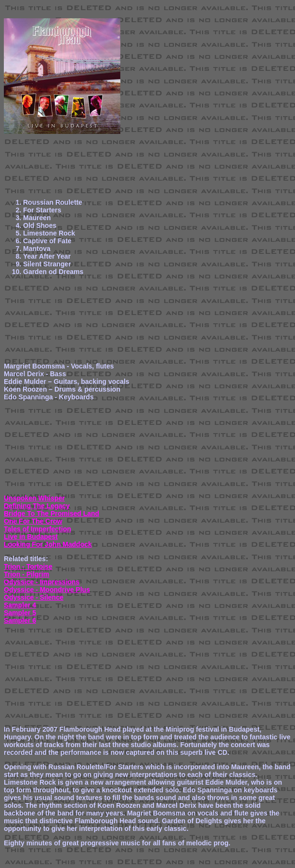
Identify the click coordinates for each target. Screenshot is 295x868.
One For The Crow (33, 521)
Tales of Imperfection (38, 529)
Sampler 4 (20, 605)
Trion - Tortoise (28, 566)
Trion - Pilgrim (26, 574)
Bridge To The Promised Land (51, 513)
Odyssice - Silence (34, 597)
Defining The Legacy (37, 506)
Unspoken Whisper (34, 498)
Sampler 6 (20, 620)
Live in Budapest (31, 537)
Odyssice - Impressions (42, 582)
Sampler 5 (20, 613)
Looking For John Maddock (48, 544)
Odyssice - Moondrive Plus (47, 590)
